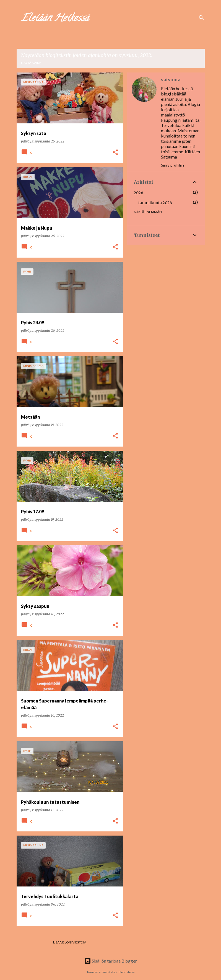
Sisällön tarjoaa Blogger (111, 961)
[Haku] (201, 18)
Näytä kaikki (32, 63)
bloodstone (127, 972)
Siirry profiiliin (172, 165)
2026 (139, 193)
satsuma (171, 80)
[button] (115, 153)
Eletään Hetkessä (55, 19)
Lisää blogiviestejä (70, 942)
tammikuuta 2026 (155, 203)
